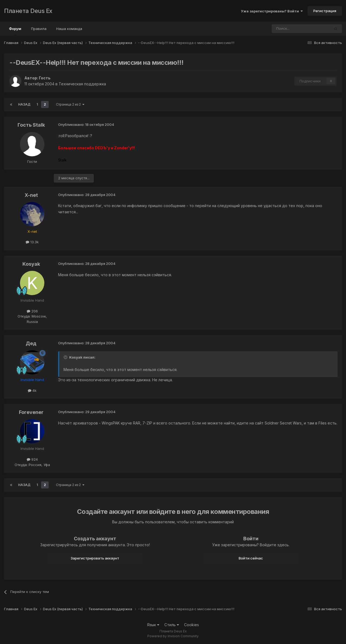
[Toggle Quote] (66, 357)
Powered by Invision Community (173, 636)
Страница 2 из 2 (70, 104)
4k (32, 390)
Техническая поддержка (82, 84)
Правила (39, 29)
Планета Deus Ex (28, 11)
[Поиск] (286, 29)
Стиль (172, 625)
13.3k (32, 242)
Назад (24, 104)
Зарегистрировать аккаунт (95, 558)
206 (32, 311)
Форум (15, 31)
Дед (31, 343)
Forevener (31, 412)
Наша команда (69, 29)
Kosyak (31, 264)
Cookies (192, 625)
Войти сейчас (251, 558)
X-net (31, 195)
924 (32, 459)
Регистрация (325, 11)
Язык (153, 625)
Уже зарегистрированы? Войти (272, 11)
